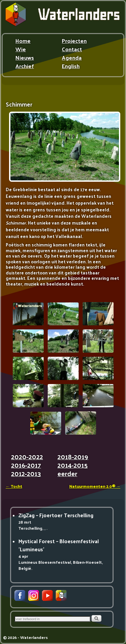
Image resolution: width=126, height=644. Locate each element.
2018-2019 (73, 458)
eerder (67, 475)
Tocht (14, 486)
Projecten (74, 41)
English (71, 67)
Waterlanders (34, 637)
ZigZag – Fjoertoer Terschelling (56, 515)
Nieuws (25, 58)
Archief (25, 67)
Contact (72, 50)
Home (23, 41)
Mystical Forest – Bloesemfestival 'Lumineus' (59, 545)
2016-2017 (26, 466)
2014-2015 (73, 466)
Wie (21, 50)
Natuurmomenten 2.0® (95, 486)
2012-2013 (26, 475)
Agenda (72, 58)
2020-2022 (27, 458)
